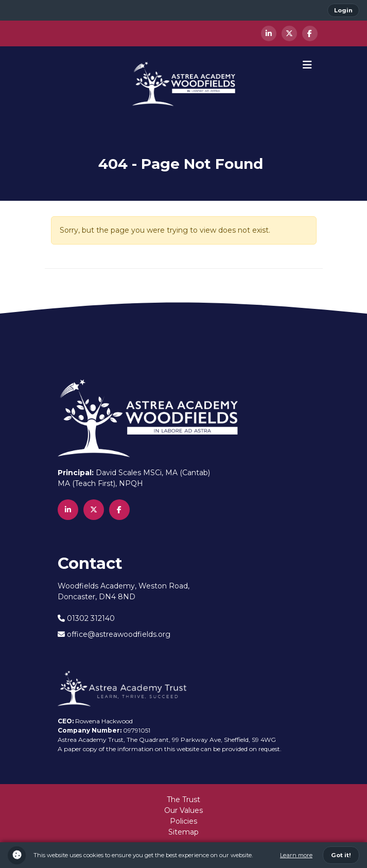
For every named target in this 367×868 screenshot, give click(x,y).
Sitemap (183, 832)
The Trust (183, 800)
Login (343, 10)
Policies (183, 821)
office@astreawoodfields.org (114, 634)
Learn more (296, 855)
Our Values (183, 810)
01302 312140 (86, 618)
